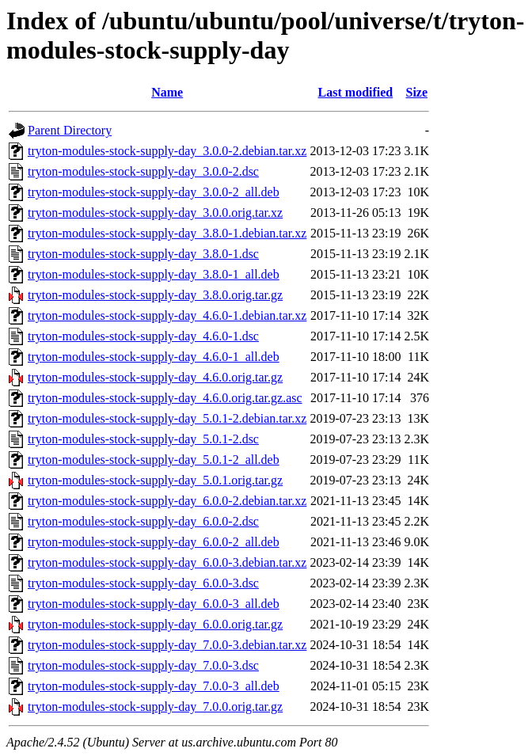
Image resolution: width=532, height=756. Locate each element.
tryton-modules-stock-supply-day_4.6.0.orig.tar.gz (155, 377)
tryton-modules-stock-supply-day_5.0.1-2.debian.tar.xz (167, 418)
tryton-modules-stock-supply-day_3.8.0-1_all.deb (154, 274)
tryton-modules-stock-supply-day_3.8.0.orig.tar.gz (155, 295)
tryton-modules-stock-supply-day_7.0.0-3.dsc (143, 665)
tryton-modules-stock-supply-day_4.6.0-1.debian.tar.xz (167, 315)
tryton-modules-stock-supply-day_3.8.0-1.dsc (143, 254)
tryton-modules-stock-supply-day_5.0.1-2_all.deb (154, 460)
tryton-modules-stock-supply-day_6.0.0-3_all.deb (154, 604)
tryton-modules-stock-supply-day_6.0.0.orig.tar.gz (155, 624)
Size (416, 92)
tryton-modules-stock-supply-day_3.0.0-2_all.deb (154, 192)
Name (167, 92)
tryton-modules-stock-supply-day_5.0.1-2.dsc (143, 439)
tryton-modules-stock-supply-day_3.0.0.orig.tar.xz (155, 213)
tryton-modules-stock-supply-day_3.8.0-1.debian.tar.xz (167, 233)
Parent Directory (70, 130)
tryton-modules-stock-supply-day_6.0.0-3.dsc (143, 583)
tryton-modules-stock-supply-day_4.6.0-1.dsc (143, 336)
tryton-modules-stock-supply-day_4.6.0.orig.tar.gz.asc (165, 398)
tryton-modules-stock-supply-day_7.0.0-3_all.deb (154, 686)
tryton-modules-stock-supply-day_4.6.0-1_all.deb (154, 357)
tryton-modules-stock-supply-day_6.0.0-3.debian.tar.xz (167, 562)
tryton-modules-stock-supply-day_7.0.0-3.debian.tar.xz (167, 645)
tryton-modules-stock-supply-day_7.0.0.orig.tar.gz (155, 707)
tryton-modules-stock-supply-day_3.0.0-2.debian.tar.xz (167, 151)
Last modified (356, 92)
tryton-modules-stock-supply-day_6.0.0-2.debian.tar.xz (167, 501)
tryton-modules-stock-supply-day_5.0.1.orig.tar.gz (155, 480)
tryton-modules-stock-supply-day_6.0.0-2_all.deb (154, 542)
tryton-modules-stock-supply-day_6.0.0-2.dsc (143, 521)
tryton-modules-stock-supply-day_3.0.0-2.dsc (143, 171)
